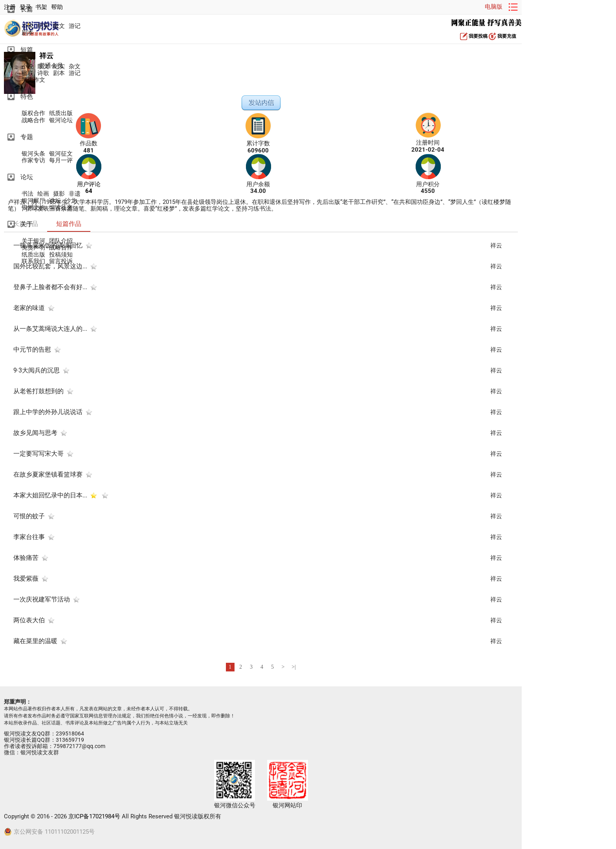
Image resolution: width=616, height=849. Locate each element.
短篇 (27, 50)
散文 (59, 26)
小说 (27, 26)
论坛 (27, 177)
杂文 (75, 67)
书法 (27, 194)
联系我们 (33, 261)
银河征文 (61, 154)
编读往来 (61, 208)
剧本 (27, 33)
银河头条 (33, 154)
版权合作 (33, 113)
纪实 (43, 26)
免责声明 (33, 248)
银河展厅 (33, 201)
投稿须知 (61, 255)
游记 (75, 26)
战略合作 (33, 120)
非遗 (75, 194)
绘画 (43, 194)
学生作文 (33, 80)
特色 (27, 96)
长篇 (27, 9)
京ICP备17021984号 (94, 816)
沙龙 (71, 201)
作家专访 (33, 160)
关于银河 (33, 241)
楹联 (27, 73)
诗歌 (43, 73)
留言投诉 (61, 261)
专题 (27, 137)
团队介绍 (61, 241)
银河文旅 (33, 208)
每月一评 (61, 160)
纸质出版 (61, 113)
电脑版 (494, 7)
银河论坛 (61, 120)
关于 (27, 224)
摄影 (59, 194)
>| (294, 667)
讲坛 (55, 201)
